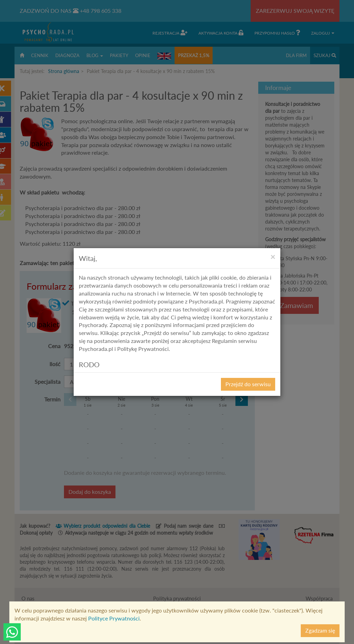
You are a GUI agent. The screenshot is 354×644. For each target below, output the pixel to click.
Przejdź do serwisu (248, 384)
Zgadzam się (320, 630)
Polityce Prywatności (114, 618)
